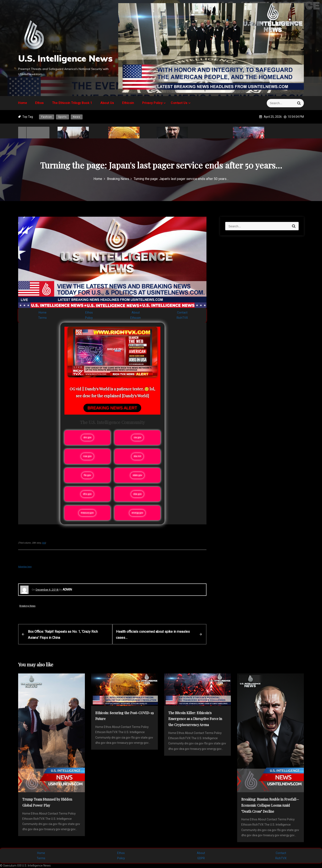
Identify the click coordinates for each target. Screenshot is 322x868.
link (44, 543)
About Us (107, 103)
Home (23, 103)
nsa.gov (87, 456)
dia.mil (137, 456)
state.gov (137, 475)
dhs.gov (87, 494)
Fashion (47, 117)
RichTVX (182, 318)
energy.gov (137, 513)
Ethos (40, 103)
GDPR (201, 858)
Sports (62, 117)
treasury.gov (87, 513)
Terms (42, 318)
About (136, 313)
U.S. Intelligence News (65, 58)
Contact (182, 313)
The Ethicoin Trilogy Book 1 (72, 103)
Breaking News (27, 606)
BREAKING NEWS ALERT (112, 408)
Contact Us (179, 103)
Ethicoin (128, 103)
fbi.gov (87, 475)
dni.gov (87, 437)
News (77, 117)
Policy (89, 318)
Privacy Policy (152, 103)
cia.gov (137, 437)
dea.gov (137, 494)
